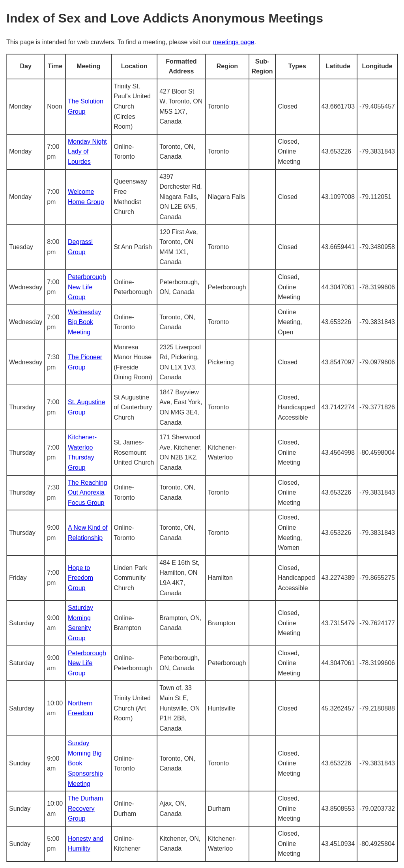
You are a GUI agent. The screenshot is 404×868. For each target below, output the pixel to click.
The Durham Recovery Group (85, 808)
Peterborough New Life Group (87, 287)
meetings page (234, 42)
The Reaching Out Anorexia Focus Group (88, 493)
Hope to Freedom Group (80, 578)
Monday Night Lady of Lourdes (87, 152)
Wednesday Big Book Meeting (84, 322)
